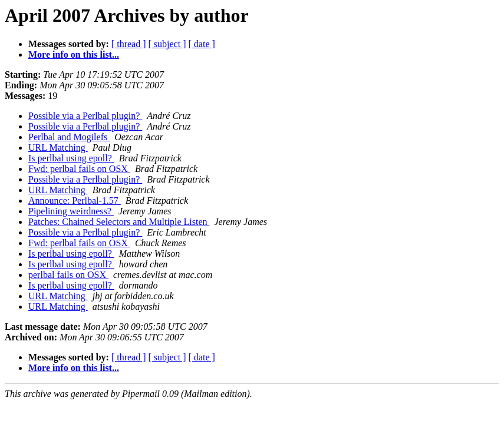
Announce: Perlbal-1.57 (75, 201)
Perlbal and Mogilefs (69, 137)
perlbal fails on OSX (68, 275)
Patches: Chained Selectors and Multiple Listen (119, 222)
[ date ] (202, 44)
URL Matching (58, 148)
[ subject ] (167, 44)
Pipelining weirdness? (71, 211)
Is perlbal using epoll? (71, 158)
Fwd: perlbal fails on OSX (79, 169)
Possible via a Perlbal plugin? (85, 116)
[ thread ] (129, 44)
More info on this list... (74, 54)
